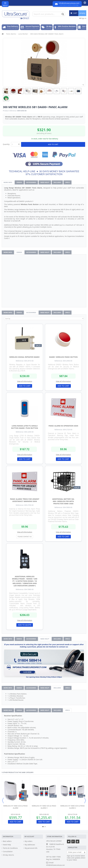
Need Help (7, 845)
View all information (25, 381)
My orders (29, 841)
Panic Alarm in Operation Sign (63, 426)
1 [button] (43, 827)
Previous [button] (3, 800)
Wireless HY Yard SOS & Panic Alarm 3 (44, 807)
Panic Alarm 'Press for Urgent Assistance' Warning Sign (25, 500)
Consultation (8, 852)
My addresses (30, 845)
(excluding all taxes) (44, 133)
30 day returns (8, 855)
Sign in (83, 18)
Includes (57, 182)
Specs (67, 182)
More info (8, 182)
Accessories (31, 182)
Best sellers (7, 841)
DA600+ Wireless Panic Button (63, 357)
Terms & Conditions (10, 848)
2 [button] (45, 827)
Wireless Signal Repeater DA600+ (25, 357)
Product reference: (10, 111)
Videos (19, 182)
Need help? (45, 182)
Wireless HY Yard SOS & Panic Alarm (16, 807)
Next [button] (85, 800)
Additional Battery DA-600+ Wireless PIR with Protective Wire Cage (63, 501)
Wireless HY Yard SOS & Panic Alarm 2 (73, 807)
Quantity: (6, 144)
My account (29, 836)
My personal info (31, 848)
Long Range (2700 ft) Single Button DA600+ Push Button (25, 427)
